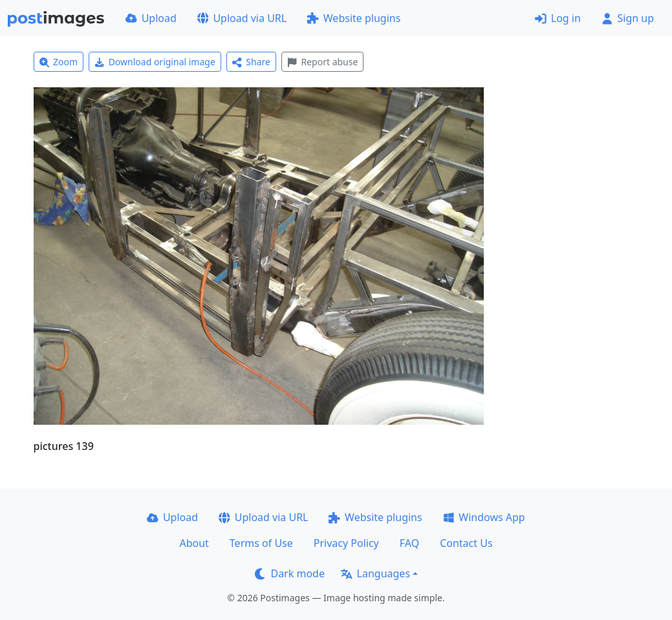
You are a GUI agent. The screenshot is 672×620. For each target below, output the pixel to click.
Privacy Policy (346, 543)
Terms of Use (261, 543)
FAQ (409, 543)
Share (251, 62)
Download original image (155, 62)
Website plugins (354, 18)
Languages (375, 573)
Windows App (484, 517)
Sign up (628, 18)
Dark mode (290, 573)
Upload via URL (242, 18)
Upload (151, 18)
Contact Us (466, 543)
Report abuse (322, 62)
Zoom (59, 62)
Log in (558, 18)
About (194, 543)
